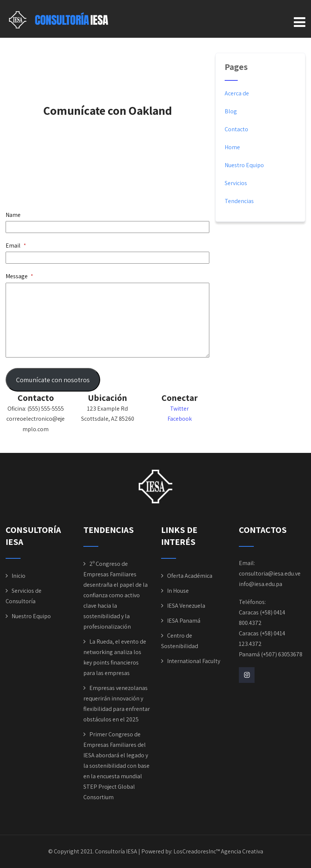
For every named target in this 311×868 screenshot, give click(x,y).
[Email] (107, 258)
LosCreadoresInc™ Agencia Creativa (218, 851)
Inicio (19, 576)
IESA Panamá (184, 621)
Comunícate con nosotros (53, 380)
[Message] (107, 320)
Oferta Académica (190, 576)
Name (13, 215)
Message (19, 276)
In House (178, 591)
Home (232, 147)
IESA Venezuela (186, 606)
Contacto (236, 129)
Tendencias (239, 201)
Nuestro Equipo (244, 165)
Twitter (179, 409)
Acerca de (237, 93)
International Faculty (194, 661)
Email (16, 246)
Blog (231, 111)
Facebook (180, 419)
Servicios (236, 183)
